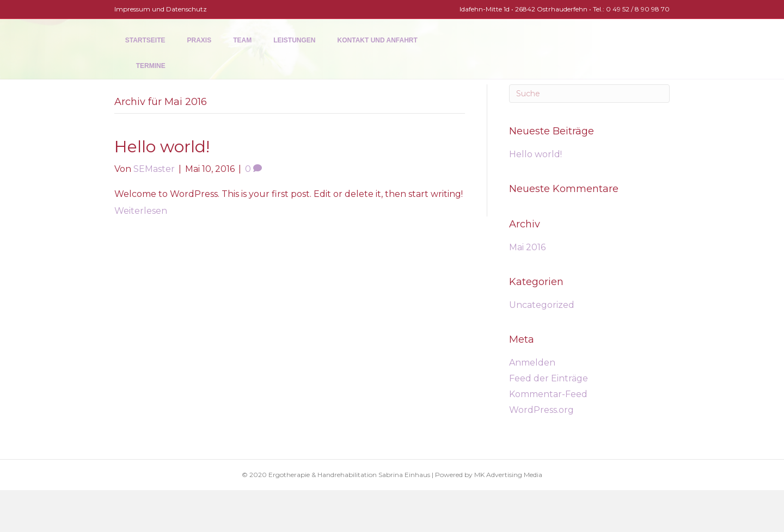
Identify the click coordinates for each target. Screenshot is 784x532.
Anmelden (532, 363)
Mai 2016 (527, 247)
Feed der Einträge (549, 378)
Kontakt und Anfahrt (367, 61)
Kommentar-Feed (548, 394)
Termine (443, 61)
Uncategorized (542, 305)
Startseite (134, 61)
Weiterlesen (141, 211)
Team (231, 61)
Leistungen (283, 61)
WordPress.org (541, 410)
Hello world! (162, 147)
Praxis (189, 61)
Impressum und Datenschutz (161, 9)
